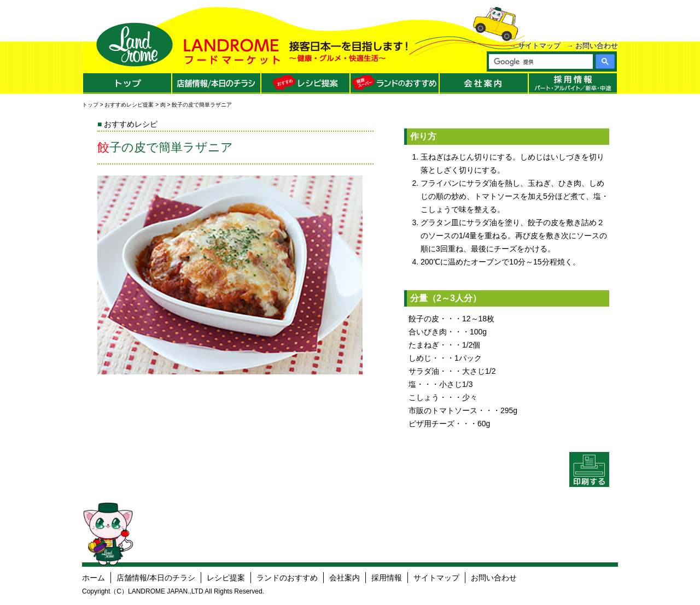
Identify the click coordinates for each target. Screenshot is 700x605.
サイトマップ (539, 46)
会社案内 (345, 578)
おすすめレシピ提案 (129, 105)
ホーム (94, 578)
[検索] (540, 62)
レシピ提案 (226, 578)
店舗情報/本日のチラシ (156, 578)
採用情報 (387, 578)
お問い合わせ (597, 46)
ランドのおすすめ (287, 578)
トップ (90, 105)
